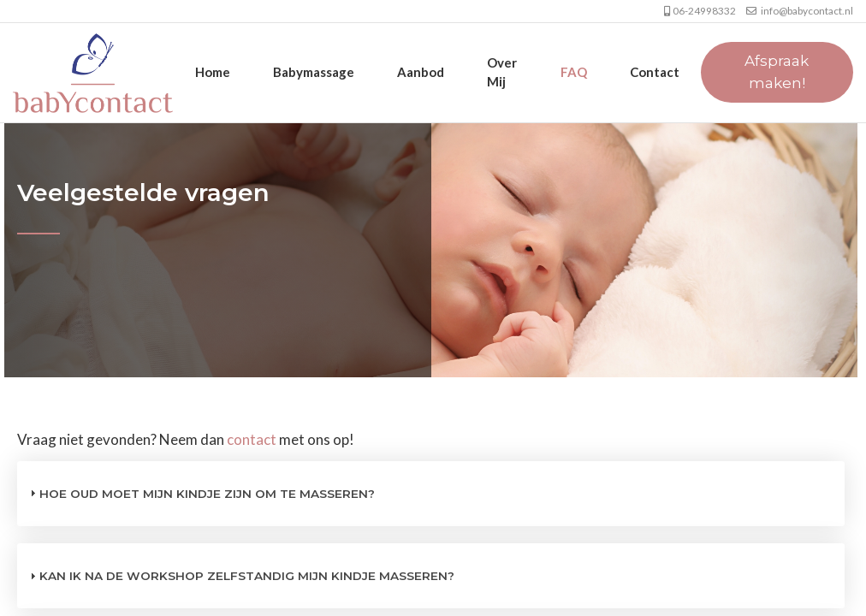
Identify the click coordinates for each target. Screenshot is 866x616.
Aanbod (421, 72)
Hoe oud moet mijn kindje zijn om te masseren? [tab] (200, 493)
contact (252, 439)
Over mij (502, 71)
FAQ (574, 72)
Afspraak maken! (777, 72)
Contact (655, 72)
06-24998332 (694, 11)
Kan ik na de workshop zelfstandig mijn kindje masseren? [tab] (240, 576)
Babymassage (314, 72)
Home (213, 72)
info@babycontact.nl (795, 11)
